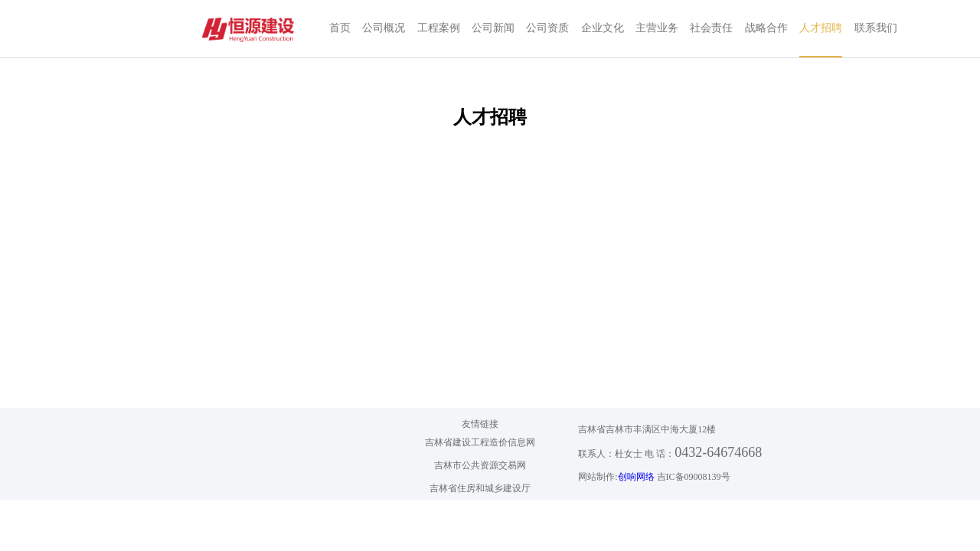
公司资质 (547, 28)
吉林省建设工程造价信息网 (480, 442)
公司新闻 (493, 28)
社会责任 (711, 28)
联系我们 (876, 28)
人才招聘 (821, 28)
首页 (340, 28)
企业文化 (603, 28)
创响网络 (636, 477)
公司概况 (384, 28)
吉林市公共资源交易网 (480, 465)
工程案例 (439, 28)
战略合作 (766, 28)
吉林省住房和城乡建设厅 (480, 488)
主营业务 (657, 28)
